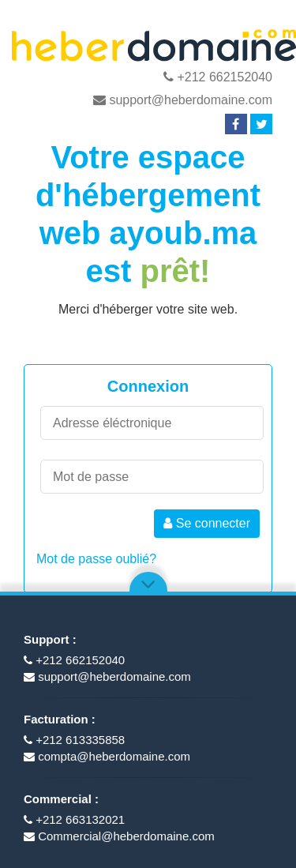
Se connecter (207, 523)
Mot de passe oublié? (96, 559)
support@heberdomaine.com (183, 100)
